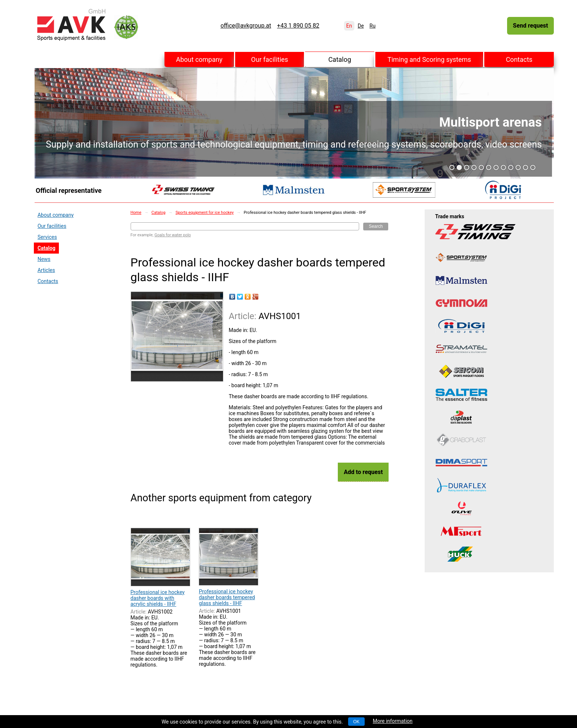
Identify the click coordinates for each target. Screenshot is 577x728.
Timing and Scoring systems (429, 59)
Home (136, 213)
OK (356, 722)
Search (376, 226)
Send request (530, 26)
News (44, 259)
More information (393, 721)
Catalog (340, 59)
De (361, 26)
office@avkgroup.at (246, 26)
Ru (372, 26)
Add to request (363, 472)
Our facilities (270, 59)
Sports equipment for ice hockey (205, 213)
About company (199, 59)
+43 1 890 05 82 (298, 26)
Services (47, 237)
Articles (46, 270)
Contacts (519, 59)
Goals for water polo (173, 235)
